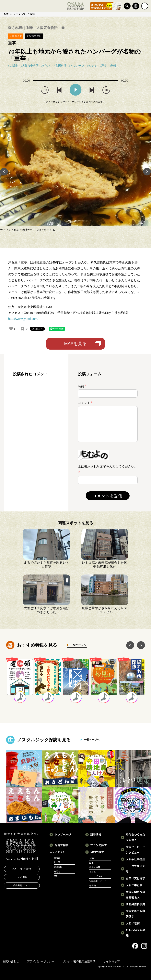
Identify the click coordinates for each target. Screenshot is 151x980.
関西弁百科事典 (135, 904)
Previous (4, 173)
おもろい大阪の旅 (135, 933)
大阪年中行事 (134, 885)
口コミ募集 (22, 877)
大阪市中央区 (34, 36)
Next (147, 173)
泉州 (56, 876)
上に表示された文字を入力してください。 (108, 466)
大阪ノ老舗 (133, 923)
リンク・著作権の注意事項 (79, 961)
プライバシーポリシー (41, 961)
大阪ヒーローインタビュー (135, 850)
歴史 (91, 863)
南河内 (57, 871)
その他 (93, 885)
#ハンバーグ (77, 66)
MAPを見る (75, 344)
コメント (85, 403)
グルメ (93, 872)
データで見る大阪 (135, 869)
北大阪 (57, 862)
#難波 (113, 66)
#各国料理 (60, 66)
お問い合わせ (11, 961)
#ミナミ (92, 66)
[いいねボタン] (11, 329)
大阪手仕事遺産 (135, 859)
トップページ (63, 834)
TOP (6, 14)
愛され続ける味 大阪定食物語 (33, 28)
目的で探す (97, 852)
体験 (91, 858)
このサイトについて (22, 869)
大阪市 (57, 858)
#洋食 (103, 66)
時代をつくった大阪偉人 (135, 837)
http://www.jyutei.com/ (23, 319)
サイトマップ (111, 961)
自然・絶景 (95, 867)
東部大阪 (58, 867)
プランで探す (99, 845)
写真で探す (62, 845)
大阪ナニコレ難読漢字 (135, 914)
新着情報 (96, 834)
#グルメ (46, 66)
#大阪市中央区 (30, 66)
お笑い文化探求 (135, 878)
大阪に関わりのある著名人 (135, 895)
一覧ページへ (77, 645)
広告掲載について (22, 885)
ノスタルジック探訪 (24, 14)
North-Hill (29, 858)
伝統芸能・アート (98, 881)
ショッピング (96, 876)
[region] (36, 436)
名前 (82, 386)
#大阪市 (13, 66)
